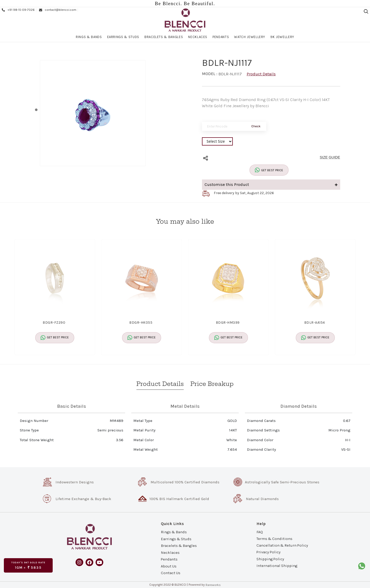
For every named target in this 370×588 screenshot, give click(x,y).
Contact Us (171, 573)
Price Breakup (212, 384)
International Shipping (277, 565)
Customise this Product (271, 184)
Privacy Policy (269, 552)
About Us (169, 566)
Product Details (261, 74)
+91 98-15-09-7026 (18, 10)
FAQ (260, 532)
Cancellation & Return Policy (282, 545)
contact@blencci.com (57, 10)
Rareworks (213, 585)
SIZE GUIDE (330, 157)
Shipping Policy (270, 559)
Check (256, 126)
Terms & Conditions (274, 539)
